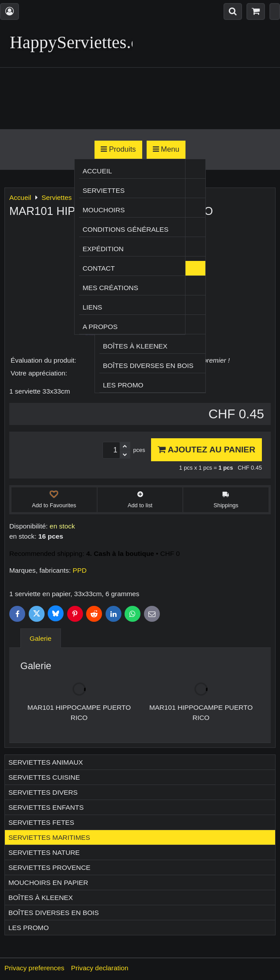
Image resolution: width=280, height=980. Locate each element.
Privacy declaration (100, 968)
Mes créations (110, 288)
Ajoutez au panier (206, 450)
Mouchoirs (104, 210)
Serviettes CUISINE (44, 777)
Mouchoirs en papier (48, 882)
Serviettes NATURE (44, 852)
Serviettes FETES (41, 822)
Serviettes (104, 190)
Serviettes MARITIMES (49, 837)
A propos (100, 327)
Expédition (103, 249)
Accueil (97, 171)
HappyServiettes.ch (79, 42)
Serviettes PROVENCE (49, 867)
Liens (92, 307)
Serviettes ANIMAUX (46, 762)
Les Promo (123, 385)
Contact (99, 268)
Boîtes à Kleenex (135, 346)
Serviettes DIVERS (43, 792)
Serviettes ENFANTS (46, 807)
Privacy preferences (34, 968)
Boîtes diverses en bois (148, 366)
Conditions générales (126, 229)
